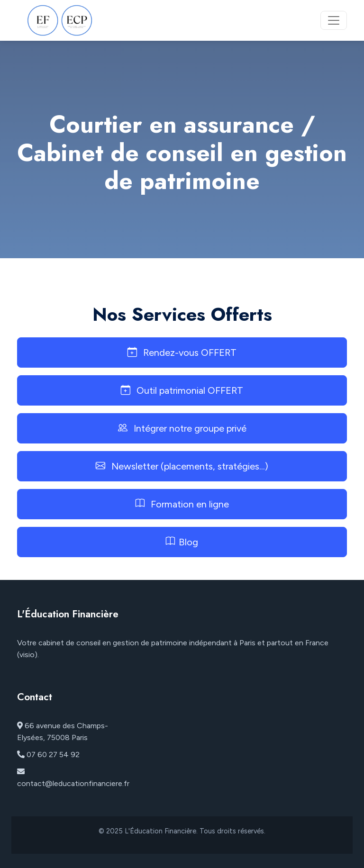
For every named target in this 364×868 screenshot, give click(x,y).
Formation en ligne (182, 504)
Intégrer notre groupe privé (182, 428)
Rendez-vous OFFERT (182, 353)
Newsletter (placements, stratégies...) (182, 466)
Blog (182, 542)
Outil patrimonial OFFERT (182, 390)
